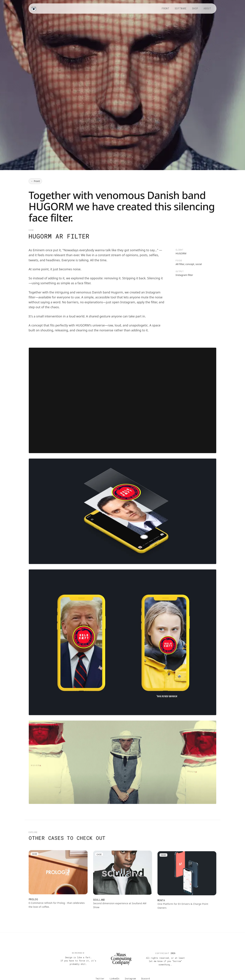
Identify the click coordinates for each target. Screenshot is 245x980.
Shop (195, 8)
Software (181, 8)
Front (165, 8)
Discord (145, 978)
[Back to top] (121, 959)
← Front (35, 181)
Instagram (130, 978)
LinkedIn (115, 978)
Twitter (100, 978)
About (207, 8)
